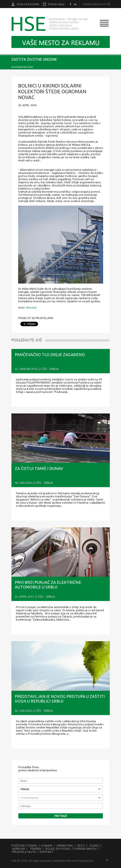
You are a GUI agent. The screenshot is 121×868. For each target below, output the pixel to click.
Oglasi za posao (58, 849)
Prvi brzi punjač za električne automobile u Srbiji (48, 585)
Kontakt (47, 852)
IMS (69, 861)
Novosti (31, 307)
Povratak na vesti (22, 67)
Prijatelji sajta (24, 852)
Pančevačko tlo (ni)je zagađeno (50, 355)
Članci (94, 845)
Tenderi (35, 849)
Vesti (81, 845)
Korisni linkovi (85, 849)
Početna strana (24, 845)
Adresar (19, 849)
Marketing (65, 845)
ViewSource (86, 861)
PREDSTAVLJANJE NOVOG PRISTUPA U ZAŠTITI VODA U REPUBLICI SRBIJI (60, 699)
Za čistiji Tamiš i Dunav (39, 468)
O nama (47, 845)
